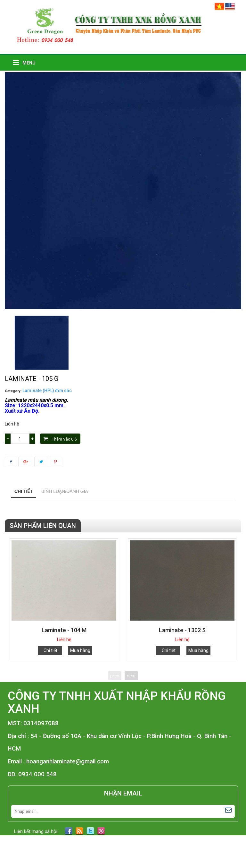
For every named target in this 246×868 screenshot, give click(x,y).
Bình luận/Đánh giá (65, 491)
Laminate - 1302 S (182, 630)
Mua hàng (80, 650)
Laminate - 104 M (64, 630)
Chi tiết (24, 491)
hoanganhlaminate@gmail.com (68, 761)
